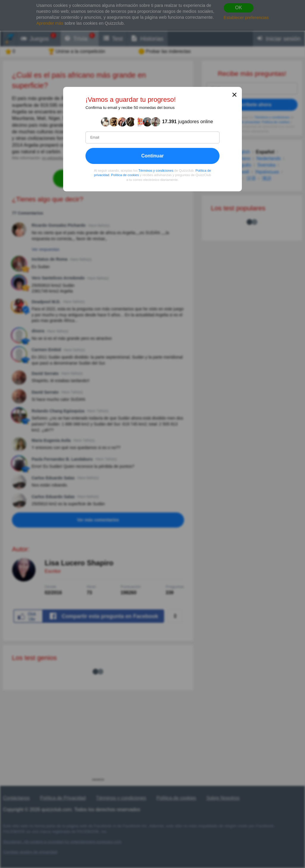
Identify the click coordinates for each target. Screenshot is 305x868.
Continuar (152, 155)
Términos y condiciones (156, 170)
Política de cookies (125, 175)
